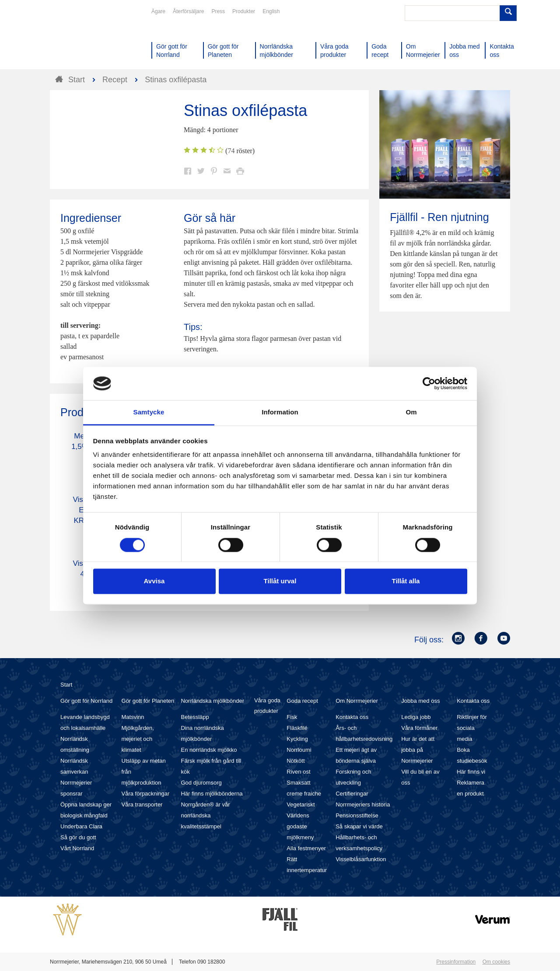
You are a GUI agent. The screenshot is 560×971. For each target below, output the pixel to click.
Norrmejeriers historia (363, 804)
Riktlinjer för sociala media (472, 728)
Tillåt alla (406, 581)
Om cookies (496, 962)
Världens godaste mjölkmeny (300, 826)
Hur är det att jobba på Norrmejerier (418, 750)
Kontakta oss (352, 717)
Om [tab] (411, 412)
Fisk (292, 717)
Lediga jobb (416, 717)
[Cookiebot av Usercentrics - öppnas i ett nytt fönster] (429, 383)
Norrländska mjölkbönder (212, 701)
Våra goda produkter (267, 706)
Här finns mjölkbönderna (212, 794)
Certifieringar (352, 794)
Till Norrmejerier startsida (83, 39)
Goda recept (302, 701)
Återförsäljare (188, 11)
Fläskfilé (297, 728)
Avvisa (154, 581)
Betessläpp (195, 717)
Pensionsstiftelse (357, 815)
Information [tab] (280, 412)
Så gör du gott (78, 837)
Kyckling (297, 739)
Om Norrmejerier (357, 701)
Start (66, 685)
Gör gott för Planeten (148, 701)
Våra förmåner (419, 728)
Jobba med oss (420, 701)
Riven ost (298, 772)
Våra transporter (142, 804)
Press (218, 11)
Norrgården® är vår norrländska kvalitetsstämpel (205, 815)
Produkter (244, 11)
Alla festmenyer (306, 848)
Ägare (158, 11)
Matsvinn (133, 717)
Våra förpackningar (146, 794)
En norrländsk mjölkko (209, 750)
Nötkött (296, 761)
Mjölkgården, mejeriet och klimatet (138, 739)
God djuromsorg (201, 783)
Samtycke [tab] (149, 412)
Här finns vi (471, 772)
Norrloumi (299, 750)
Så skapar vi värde (359, 826)
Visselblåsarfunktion (361, 859)
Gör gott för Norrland (86, 701)
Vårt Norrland (77, 848)
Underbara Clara (81, 826)
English (271, 11)
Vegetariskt (301, 804)
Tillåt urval (280, 581)
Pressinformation (456, 962)
